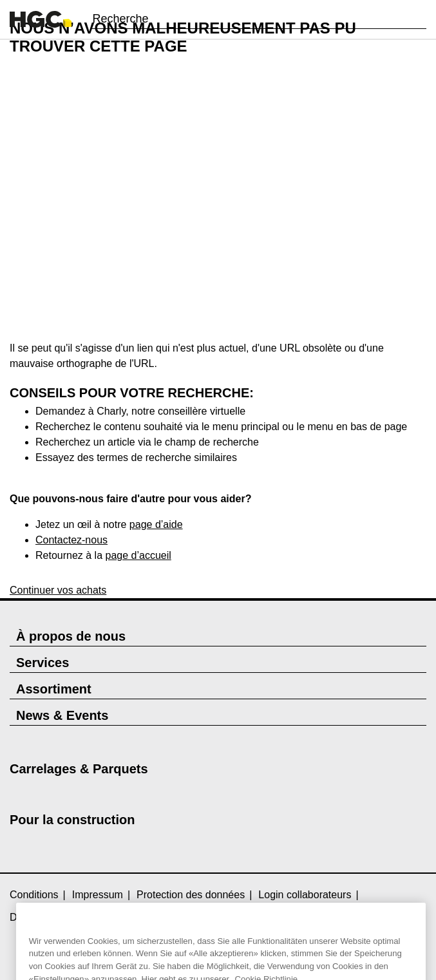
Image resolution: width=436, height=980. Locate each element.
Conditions (34, 895)
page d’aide (156, 524)
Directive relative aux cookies (76, 917)
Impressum (98, 895)
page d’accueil (138, 555)
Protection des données (191, 895)
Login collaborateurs (305, 895)
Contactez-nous (71, 540)
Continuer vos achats (58, 590)
